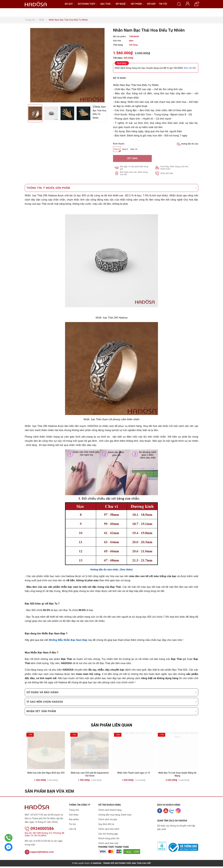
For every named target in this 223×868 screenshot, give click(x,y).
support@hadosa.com (39, 852)
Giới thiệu (74, 819)
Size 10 (134, 149)
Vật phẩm (137, 4)
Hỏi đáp (151, 4)
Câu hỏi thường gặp (108, 838)
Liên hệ (72, 833)
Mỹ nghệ (122, 4)
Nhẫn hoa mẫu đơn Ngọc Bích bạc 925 (46, 777)
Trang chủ (74, 814)
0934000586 (39, 829)
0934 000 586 (167, 173)
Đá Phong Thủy (88, 4)
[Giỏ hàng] (196, 4)
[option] (67, 65)
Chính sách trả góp (108, 824)
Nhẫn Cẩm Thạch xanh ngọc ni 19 (133, 777)
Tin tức (163, 4)
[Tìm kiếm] (179, 4)
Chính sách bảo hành (109, 833)
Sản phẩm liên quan (112, 725)
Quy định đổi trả (106, 829)
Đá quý (70, 4)
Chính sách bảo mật (108, 848)
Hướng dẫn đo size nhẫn (104, 570)
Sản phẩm (74, 824)
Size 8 (117, 150)
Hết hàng (132, 158)
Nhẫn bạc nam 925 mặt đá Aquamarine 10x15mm (90, 779)
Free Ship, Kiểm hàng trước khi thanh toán (175, 168)
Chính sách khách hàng (110, 814)
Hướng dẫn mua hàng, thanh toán (115, 819)
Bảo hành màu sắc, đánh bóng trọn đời (134, 173)
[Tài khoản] (188, 3)
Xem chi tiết (190, 68)
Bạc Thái (107, 4)
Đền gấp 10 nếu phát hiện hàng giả (135, 168)
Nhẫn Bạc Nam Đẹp (75, 640)
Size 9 (125, 149)
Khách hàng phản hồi (109, 843)
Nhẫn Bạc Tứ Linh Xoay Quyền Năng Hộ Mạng (177, 779)
